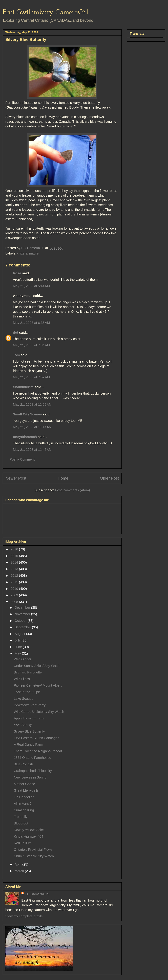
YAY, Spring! (23, 725)
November (23, 614)
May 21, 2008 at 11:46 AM (32, 450)
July (18, 640)
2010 (15, 589)
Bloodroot (21, 823)
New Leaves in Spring (30, 777)
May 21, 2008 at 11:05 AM (32, 404)
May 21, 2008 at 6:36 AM (31, 323)
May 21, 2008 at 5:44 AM (31, 286)
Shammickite (23, 387)
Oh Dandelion (24, 797)
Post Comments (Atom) (72, 490)
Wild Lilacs (22, 679)
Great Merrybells (26, 790)
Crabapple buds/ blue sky (33, 771)
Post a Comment (22, 459)
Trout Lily (21, 817)
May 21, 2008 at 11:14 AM (32, 427)
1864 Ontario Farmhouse (32, 758)
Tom (16, 355)
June (19, 647)
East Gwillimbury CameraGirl (45, 12)
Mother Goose (24, 784)
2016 (15, 549)
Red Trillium (23, 843)
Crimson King (24, 810)
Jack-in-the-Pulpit (27, 692)
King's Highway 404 (28, 836)
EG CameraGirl (37, 894)
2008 (15, 602)
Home (63, 478)
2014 (15, 562)
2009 (15, 595)
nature (34, 253)
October (21, 621)
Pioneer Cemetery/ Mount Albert (38, 685)
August (20, 634)
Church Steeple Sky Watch (34, 856)
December (23, 607)
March (20, 871)
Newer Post (16, 478)
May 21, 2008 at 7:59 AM (31, 377)
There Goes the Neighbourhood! (38, 751)
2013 (15, 569)
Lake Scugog (24, 699)
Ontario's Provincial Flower (34, 850)
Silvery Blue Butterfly (29, 731)
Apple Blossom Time (29, 718)
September (23, 627)
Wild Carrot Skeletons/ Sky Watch (39, 712)
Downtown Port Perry (30, 705)
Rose (17, 273)
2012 (15, 576)
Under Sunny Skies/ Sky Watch (37, 666)
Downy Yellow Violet (29, 830)
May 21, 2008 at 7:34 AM (31, 345)
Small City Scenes (27, 414)
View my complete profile (24, 916)
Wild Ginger (23, 659)
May (18, 653)
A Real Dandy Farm (28, 745)
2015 (15, 556)
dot (16, 332)
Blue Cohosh (23, 764)
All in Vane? (23, 804)
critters (22, 253)
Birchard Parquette (28, 672)
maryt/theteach (25, 437)
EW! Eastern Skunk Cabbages (36, 738)
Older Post (109, 478)
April (18, 864)
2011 (15, 582)
